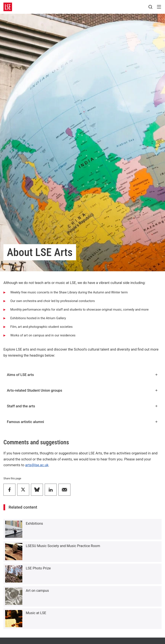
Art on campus (37, 591)
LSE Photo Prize (38, 568)
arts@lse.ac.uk (37, 465)
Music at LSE (36, 613)
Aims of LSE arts (82, 375)
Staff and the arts (82, 406)
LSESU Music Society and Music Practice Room (63, 546)
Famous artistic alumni (82, 422)
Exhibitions (34, 524)
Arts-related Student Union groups (82, 390)
